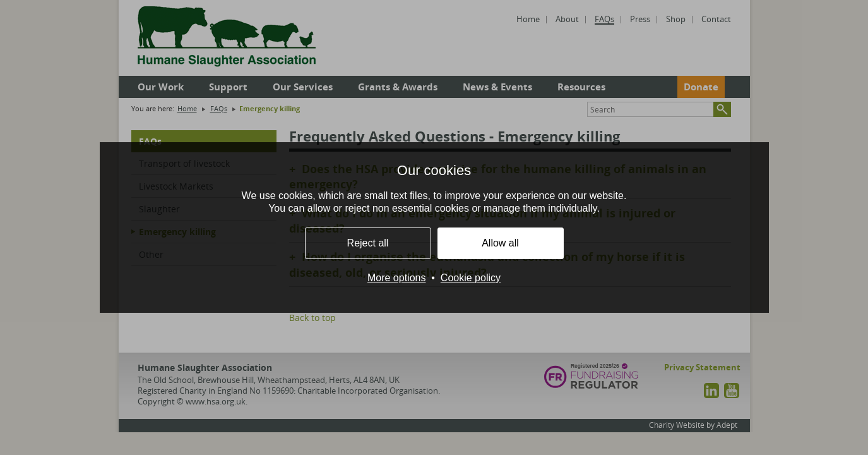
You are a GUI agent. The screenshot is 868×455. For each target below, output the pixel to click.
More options (397, 278)
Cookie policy (471, 278)
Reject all (368, 243)
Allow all (500, 243)
